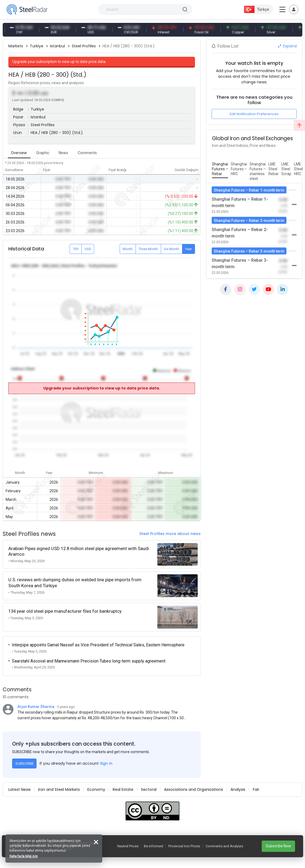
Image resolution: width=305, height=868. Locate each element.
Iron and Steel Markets (59, 789)
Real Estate (123, 789)
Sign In (106, 763)
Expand (287, 46)
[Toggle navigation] (294, 9)
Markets (16, 46)
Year (188, 249)
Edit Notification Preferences (254, 114)
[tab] (220, 169)
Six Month (171, 249)
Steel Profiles (84, 46)
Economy (96, 789)
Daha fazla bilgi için (24, 856)
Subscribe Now (278, 846)
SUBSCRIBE (24, 764)
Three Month (148, 249)
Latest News (19, 789)
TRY (76, 249)
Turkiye (37, 46)
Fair (256, 789)
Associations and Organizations (194, 789)
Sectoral (149, 789)
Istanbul (57, 46)
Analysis (238, 789)
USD (88, 249)
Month (128, 249)
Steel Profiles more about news (170, 534)
